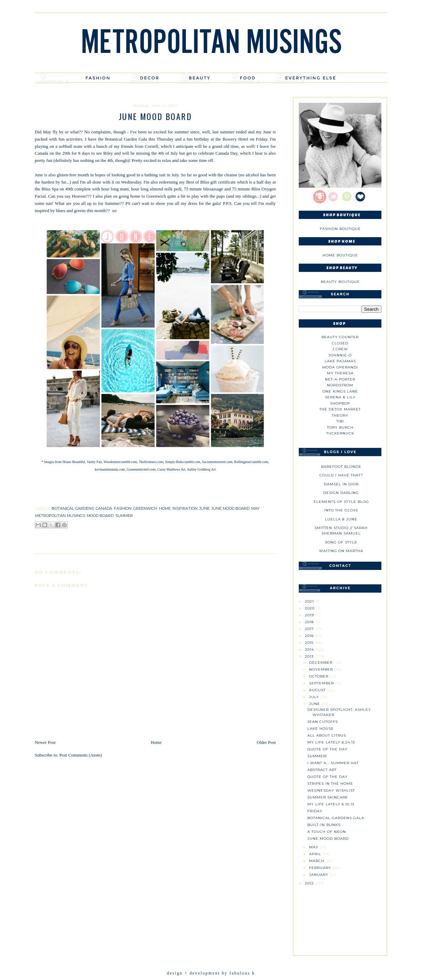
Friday (315, 811)
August (318, 690)
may (255, 508)
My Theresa (340, 373)
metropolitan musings (60, 516)
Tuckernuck (340, 433)
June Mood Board (328, 839)
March (317, 861)
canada (104, 508)
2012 (310, 883)
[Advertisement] (340, 918)
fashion (123, 508)
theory (340, 415)
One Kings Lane (340, 391)
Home (156, 742)
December (321, 663)
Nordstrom (340, 385)
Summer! (317, 756)
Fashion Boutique (340, 229)
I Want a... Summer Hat (333, 763)
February (321, 868)
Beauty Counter (340, 337)
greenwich (145, 508)
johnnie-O (340, 355)
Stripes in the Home (330, 784)
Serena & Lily (340, 397)
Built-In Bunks (324, 825)
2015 (310, 643)
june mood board (230, 508)
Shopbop (340, 403)
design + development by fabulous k (211, 973)
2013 (310, 656)
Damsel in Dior (341, 484)
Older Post (266, 742)
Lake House (321, 729)
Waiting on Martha (341, 551)
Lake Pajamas (340, 361)
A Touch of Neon (327, 832)
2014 (310, 649)
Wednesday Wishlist (331, 790)
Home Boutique (340, 255)
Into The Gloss (341, 510)
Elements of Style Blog (341, 502)
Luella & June (341, 519)
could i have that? (341, 475)
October (319, 676)
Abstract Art (322, 770)
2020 (310, 608)
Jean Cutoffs (323, 722)
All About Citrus (327, 735)
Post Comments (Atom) (81, 755)
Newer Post (45, 742)
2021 (310, 601)
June (315, 704)
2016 (310, 636)
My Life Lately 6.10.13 (331, 804)
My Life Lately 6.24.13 (331, 742)
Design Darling (341, 493)
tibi (340, 421)
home (165, 508)
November (322, 669)
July (315, 697)
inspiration (185, 508)
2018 (310, 622)
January (319, 875)
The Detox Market (340, 409)
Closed (340, 343)
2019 (310, 615)
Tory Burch (340, 427)
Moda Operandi (340, 367)
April (316, 854)
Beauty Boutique (340, 282)
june (204, 508)
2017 (310, 629)
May (314, 847)
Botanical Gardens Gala (336, 818)
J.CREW (340, 349)
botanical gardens (73, 508)
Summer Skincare (328, 797)
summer (124, 516)
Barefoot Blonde (341, 467)
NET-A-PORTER (340, 379)
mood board (100, 516)
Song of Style (341, 542)
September (322, 683)
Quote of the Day (328, 749)
